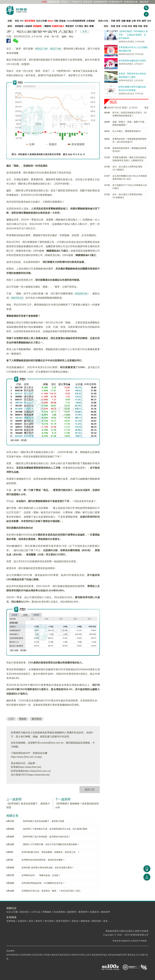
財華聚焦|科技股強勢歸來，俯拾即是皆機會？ (43, 860)
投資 (118, 26)
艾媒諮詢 (22, 921)
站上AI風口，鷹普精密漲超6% (127, 131)
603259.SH (81, 294)
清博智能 (11, 921)
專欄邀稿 (47, 912)
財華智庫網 (54, 2)
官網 (113, 21)
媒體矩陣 (101, 2)
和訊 (31, 921)
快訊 (17, 21)
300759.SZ (17, 298)
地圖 (123, 21)
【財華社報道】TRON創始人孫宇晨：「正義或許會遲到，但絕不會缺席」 (133, 35)
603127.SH (42, 49)
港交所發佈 (30, 21)
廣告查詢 (24, 912)
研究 (139, 21)
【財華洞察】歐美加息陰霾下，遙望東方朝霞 (43, 821)
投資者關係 (59, 912)
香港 (145, 26)
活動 (56, 21)
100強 (124, 26)
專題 (135, 26)
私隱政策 (94, 912)
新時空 (39, 921)
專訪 (86, 26)
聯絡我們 (144, 2)
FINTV (65, 2)
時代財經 (49, 921)
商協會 (62, 21)
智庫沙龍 (131, 2)
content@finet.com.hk (52, 743)
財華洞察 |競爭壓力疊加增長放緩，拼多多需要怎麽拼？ (48, 868)
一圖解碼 (47, 26)
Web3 (50, 21)
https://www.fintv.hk (39, 775)
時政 (140, 26)
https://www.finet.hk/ (30, 767)
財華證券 (88, 2)
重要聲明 (83, 912)
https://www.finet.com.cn (37, 771)
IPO (22, 21)
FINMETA (77, 2)
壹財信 (75, 921)
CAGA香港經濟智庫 (76, 21)
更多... (107, 921)
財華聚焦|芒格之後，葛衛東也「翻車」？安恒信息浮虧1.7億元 (51, 891)
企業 (134, 21)
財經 (113, 26)
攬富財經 (96, 921)
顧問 (144, 21)
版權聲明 (72, 912)
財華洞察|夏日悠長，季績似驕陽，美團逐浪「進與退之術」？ (51, 852)
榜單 (118, 21)
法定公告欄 (41, 21)
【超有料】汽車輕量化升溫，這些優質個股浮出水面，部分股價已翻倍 (55, 829)
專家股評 (70, 26)
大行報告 (79, 26)
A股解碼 (28, 26)
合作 (149, 21)
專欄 (91, 26)
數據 (129, 21)
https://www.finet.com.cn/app (26, 757)
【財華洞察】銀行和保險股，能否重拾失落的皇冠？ (46, 837)
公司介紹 (36, 912)
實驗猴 (23, 719)
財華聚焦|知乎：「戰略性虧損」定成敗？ (41, 875)
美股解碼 (37, 26)
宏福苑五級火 (58, 26)
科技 (130, 26)
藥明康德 (36, 719)
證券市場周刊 (63, 921)
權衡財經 (85, 921)
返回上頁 (90, 789)
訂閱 (44, 2)
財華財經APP (116, 2)
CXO (11, 719)
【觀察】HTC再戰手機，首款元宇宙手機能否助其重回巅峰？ (50, 844)
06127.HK (55, 49)
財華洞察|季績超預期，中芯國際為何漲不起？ (43, 883)
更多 (147, 108)
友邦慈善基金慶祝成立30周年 (132, 61)
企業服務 (91, 21)
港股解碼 (19, 26)
